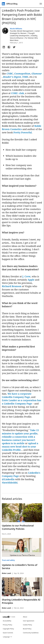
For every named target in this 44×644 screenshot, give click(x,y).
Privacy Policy (7, 625)
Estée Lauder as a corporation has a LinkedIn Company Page (22, 402)
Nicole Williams (16, 29)
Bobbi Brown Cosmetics (22, 128)
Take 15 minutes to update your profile (20, 432)
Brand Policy (27, 629)
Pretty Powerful (23, 132)
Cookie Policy (28, 625)
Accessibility (7, 621)
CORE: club (18, 93)
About (25, 617)
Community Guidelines (31, 633)
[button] (4, 47)
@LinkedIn (8, 479)
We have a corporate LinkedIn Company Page (17, 395)
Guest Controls (8, 633)
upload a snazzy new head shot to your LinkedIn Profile (20, 447)
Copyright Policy (8, 629)
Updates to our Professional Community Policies (18, 527)
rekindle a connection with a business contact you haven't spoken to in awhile (18, 440)
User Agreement (29, 621)
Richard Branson (12, 286)
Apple (31, 280)
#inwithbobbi (10, 483)
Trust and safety (8, 560)
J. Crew (27, 276)
